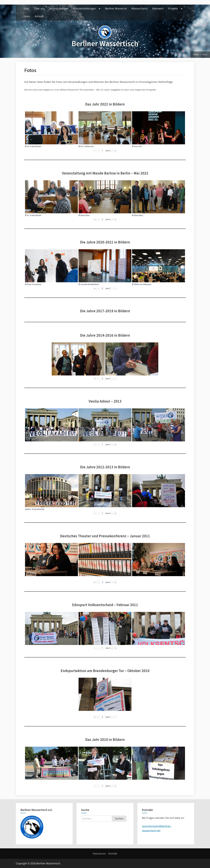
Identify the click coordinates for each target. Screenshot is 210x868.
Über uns (39, 9)
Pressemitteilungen (85, 9)
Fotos (27, 16)
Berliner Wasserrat (116, 9)
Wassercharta (139, 9)
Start (26, 9)
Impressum (99, 854)
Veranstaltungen (59, 9)
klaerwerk (158, 9)
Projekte (173, 9)
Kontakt (39, 16)
